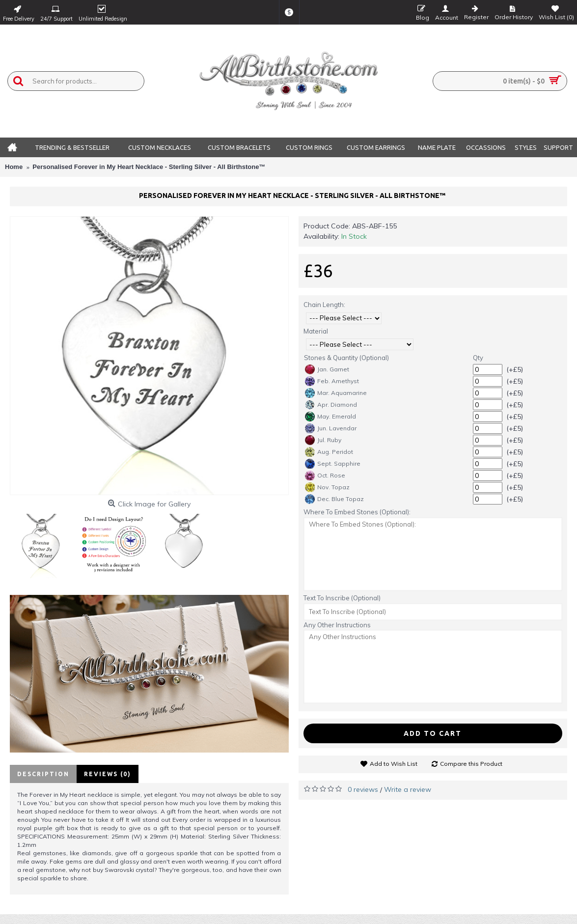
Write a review (408, 789)
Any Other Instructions (337, 625)
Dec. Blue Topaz (334, 499)
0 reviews (363, 789)
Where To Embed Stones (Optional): (357, 512)
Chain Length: (324, 305)
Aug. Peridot (329, 452)
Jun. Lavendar (331, 428)
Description (43, 774)
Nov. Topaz (327, 487)
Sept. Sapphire (333, 464)
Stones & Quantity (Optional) (346, 358)
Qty (478, 358)
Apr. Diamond (331, 405)
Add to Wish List (394, 764)
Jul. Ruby (323, 440)
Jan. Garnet (327, 369)
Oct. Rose (325, 476)
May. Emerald (330, 417)
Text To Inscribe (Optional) (342, 598)
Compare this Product (471, 764)
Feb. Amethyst (332, 381)
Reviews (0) (108, 774)
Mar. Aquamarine (336, 393)
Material (316, 331)
